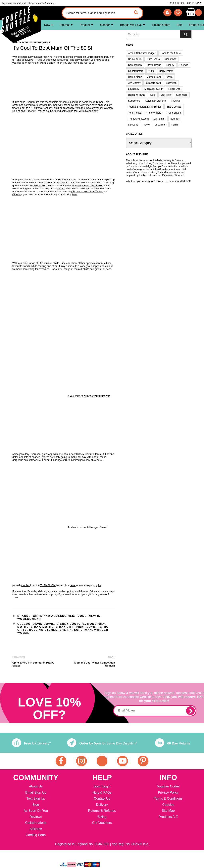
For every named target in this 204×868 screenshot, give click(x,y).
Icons (82, 616)
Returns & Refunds (102, 811)
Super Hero (103, 102)
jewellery (25, 454)
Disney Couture (85, 454)
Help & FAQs (102, 793)
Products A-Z (168, 817)
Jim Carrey (134, 83)
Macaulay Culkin (154, 89)
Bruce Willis (135, 59)
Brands (24, 616)
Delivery (102, 805)
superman (83, 630)
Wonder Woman (103, 108)
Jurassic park (153, 83)
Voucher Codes (168, 787)
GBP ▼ (198, 3)
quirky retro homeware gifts (59, 182)
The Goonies (174, 107)
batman (175, 119)
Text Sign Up (36, 799)
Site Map (168, 811)
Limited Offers (161, 25)
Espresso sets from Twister (88, 191)
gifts (98, 585)
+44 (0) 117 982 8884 (180, 3)
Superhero (134, 101)
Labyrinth (171, 83)
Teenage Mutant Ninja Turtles (145, 107)
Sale (180, 25)
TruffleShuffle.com (138, 119)
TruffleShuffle (43, 60)
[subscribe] (190, 711)
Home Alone (135, 77)
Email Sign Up (36, 793)
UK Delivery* (31, 743)
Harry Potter (166, 71)
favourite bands (21, 266)
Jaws (170, 77)
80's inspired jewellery (78, 460)
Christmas (171, 59)
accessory (68, 108)
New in (95, 616)
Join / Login (102, 787)
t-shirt (175, 125)
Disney (170, 65)
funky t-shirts (66, 266)
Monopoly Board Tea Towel (87, 185)
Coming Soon (36, 835)
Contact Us (102, 799)
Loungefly (134, 89)
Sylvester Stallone (155, 101)
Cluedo (17, 194)
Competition (135, 65)
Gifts (151, 71)
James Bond (154, 77)
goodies (25, 585)
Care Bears (153, 59)
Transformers (154, 113)
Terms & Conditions (168, 799)
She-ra (16, 111)
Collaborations (36, 823)
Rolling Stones (43, 630)
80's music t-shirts (49, 263)
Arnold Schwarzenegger (142, 53)
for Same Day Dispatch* (102, 743)
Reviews (36, 817)
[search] (186, 34)
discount (133, 125)
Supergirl (31, 111)
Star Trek (166, 95)
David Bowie (44, 624)
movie (146, 125)
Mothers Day (25, 57)
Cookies (168, 805)
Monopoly (96, 624)
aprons (61, 188)
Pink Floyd (86, 627)
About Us (36, 787)
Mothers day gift (58, 627)
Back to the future (171, 53)
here (75, 194)
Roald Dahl (175, 89)
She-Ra (66, 630)
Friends (184, 65)
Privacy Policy (168, 793)
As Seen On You (36, 811)
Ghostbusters (136, 71)
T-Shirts (175, 101)
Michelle (44, 43)
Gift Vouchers (102, 823)
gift (85, 57)
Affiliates (36, 829)
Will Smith (160, 119)
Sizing (102, 817)
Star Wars (182, 95)
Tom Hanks (134, 113)
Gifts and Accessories (54, 616)
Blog (36, 805)
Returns (173, 743)
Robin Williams (137, 95)
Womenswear (29, 619)
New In (49, 25)
